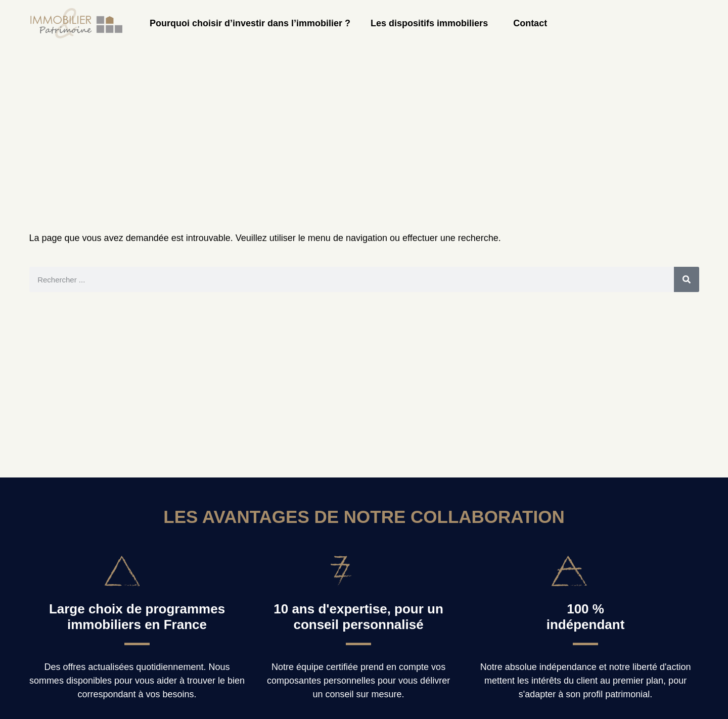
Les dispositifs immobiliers (432, 23)
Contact (530, 23)
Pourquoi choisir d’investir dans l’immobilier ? (250, 23)
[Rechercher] (687, 279)
